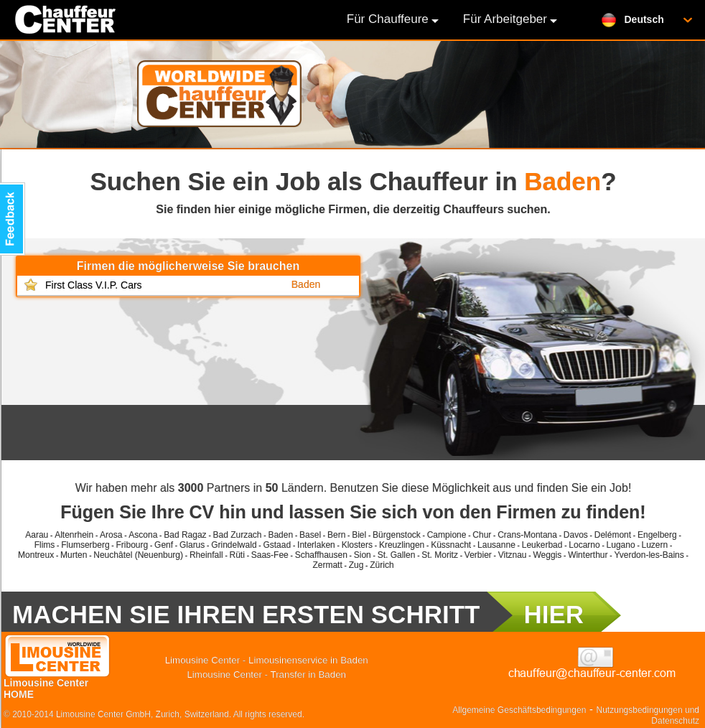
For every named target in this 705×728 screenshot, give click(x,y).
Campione (447, 535)
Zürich (382, 565)
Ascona (143, 535)
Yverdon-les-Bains (649, 555)
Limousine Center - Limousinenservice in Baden (267, 660)
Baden (280, 535)
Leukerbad (542, 545)
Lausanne (496, 545)
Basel (310, 535)
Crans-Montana (527, 535)
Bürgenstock (397, 535)
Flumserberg (85, 545)
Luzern (655, 545)
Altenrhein (74, 535)
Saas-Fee (270, 555)
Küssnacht (451, 545)
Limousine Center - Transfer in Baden (266, 675)
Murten (74, 555)
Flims (45, 545)
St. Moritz (440, 555)
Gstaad (277, 545)
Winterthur (588, 555)
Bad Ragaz (185, 535)
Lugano (621, 545)
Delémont (613, 535)
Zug (356, 565)
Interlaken (316, 545)
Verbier (478, 555)
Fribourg (132, 545)
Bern (336, 535)
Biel (359, 535)
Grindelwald (234, 545)
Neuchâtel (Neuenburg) (138, 555)
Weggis (547, 555)
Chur (482, 535)
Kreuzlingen (402, 545)
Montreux (36, 555)
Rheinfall (206, 555)
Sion (363, 555)
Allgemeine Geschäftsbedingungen (519, 710)
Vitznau (513, 555)
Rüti (237, 555)
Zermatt (327, 565)
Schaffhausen (321, 555)
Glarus (192, 545)
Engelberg (657, 535)
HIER (554, 614)
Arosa (111, 535)
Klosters (357, 545)
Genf (164, 545)
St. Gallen (397, 555)
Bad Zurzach (238, 535)
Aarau (37, 535)
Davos (576, 535)
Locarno (584, 545)
